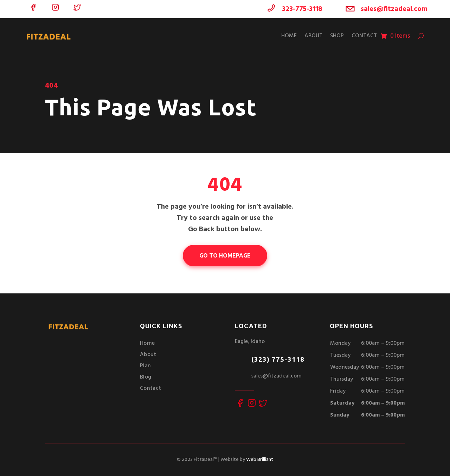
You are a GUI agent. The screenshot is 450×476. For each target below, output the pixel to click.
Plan (145, 366)
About (313, 36)
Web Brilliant (260, 460)
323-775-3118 (302, 9)
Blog (146, 377)
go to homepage (225, 255)
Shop (337, 36)
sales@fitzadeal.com (394, 9)
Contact (364, 36)
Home (289, 36)
